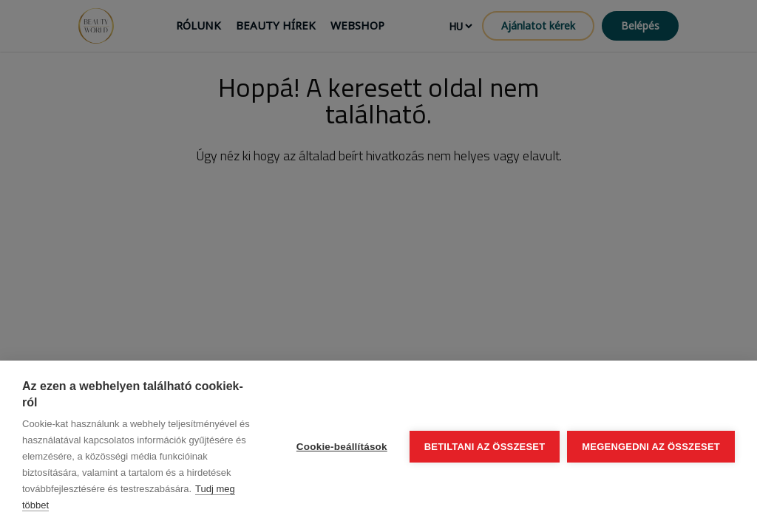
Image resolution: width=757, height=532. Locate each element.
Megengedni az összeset (651, 447)
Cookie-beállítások (342, 447)
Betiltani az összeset (485, 447)
